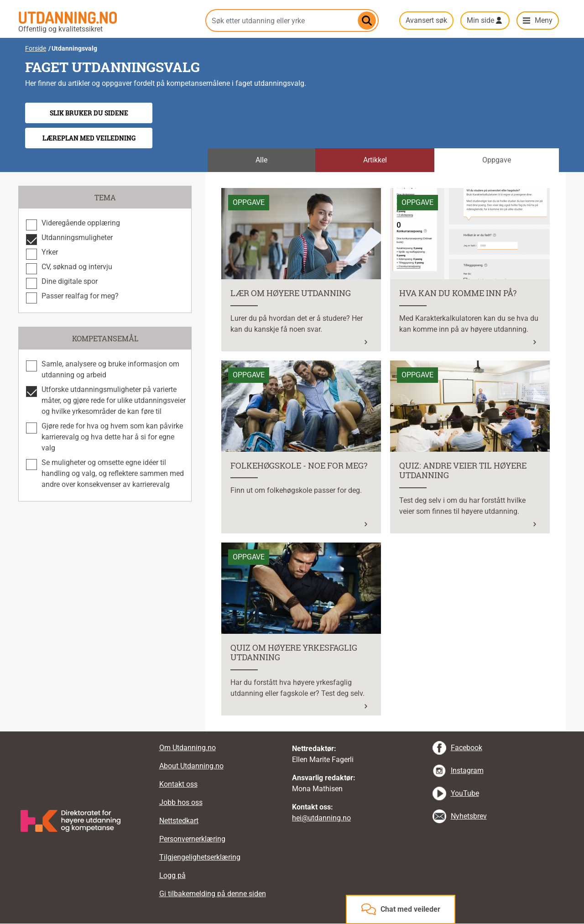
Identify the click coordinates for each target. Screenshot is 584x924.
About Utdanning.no (191, 766)
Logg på (172, 875)
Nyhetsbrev (469, 816)
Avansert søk (426, 20)
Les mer (234, 193)
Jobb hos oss (181, 802)
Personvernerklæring (192, 839)
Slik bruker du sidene (89, 113)
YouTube (465, 793)
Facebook (467, 748)
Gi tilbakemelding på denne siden (213, 894)
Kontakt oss (178, 784)
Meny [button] (544, 20)
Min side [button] (480, 20)
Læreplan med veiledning (89, 138)
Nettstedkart (179, 821)
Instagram (467, 770)
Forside (36, 48)
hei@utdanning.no (321, 818)
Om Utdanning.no (188, 748)
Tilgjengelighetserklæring (200, 857)
